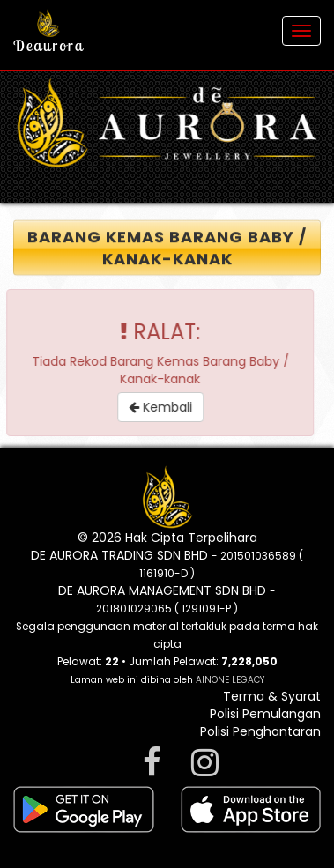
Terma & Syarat (272, 696)
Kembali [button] (166, 407)
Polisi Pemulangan (265, 714)
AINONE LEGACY (230, 680)
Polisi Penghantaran (260, 731)
